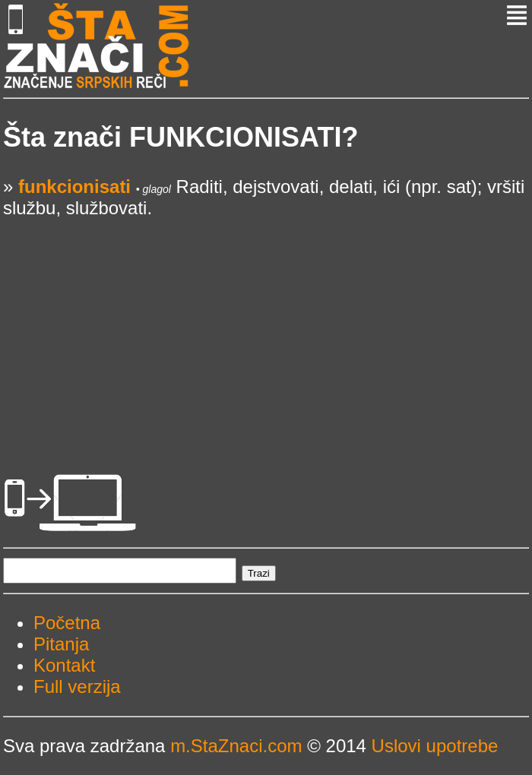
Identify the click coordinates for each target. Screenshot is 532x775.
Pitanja (61, 644)
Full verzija (77, 686)
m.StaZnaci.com (236, 746)
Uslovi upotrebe (435, 746)
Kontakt (64, 665)
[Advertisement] (266, 325)
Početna (67, 623)
